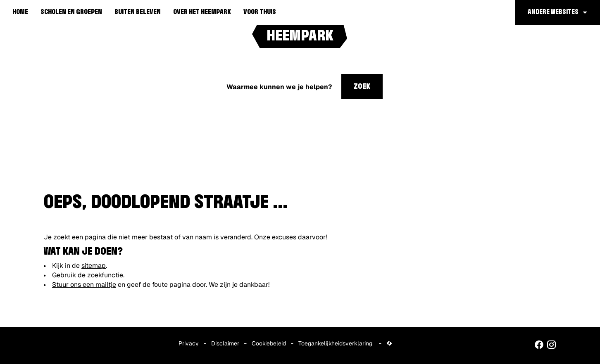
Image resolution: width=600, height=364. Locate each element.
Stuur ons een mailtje (84, 285)
